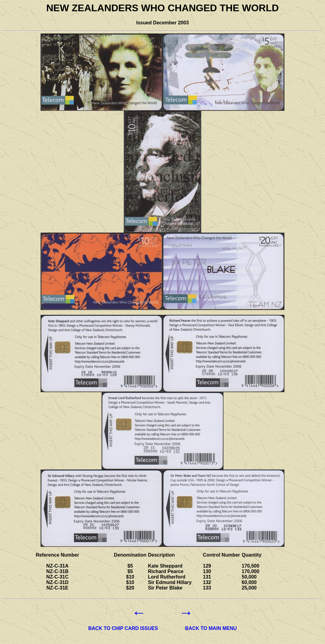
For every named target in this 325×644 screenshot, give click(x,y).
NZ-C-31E (57, 588)
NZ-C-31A (57, 566)
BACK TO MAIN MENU (211, 628)
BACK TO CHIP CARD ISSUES (123, 628)
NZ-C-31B (57, 571)
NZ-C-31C (57, 577)
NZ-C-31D (57, 582)
